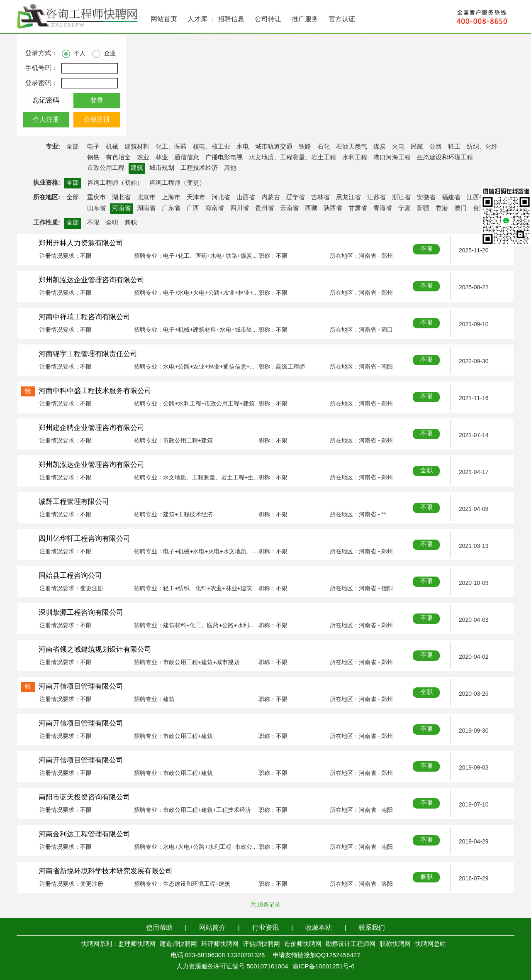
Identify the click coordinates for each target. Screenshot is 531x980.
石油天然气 (352, 147)
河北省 (221, 198)
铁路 (305, 147)
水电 (243, 147)
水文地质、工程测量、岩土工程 (292, 158)
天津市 (196, 198)
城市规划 (162, 168)
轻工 (454, 147)
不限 (93, 223)
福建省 (451, 198)
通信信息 (187, 158)
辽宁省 (296, 198)
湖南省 (146, 208)
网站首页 (164, 19)
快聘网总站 (430, 944)
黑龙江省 (348, 198)
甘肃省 (358, 208)
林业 (162, 158)
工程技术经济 (199, 168)
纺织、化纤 (482, 147)
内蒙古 (271, 198)
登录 (97, 101)
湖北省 (121, 198)
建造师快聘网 (178, 944)
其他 (230, 168)
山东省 (96, 208)
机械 (112, 147)
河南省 (121, 208)
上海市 (171, 198)
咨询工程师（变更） (177, 183)
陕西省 (333, 208)
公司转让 (268, 19)
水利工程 (355, 158)
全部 (73, 147)
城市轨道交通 (274, 147)
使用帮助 (159, 928)
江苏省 (376, 198)
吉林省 (320, 198)
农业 (143, 158)
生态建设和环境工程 (445, 158)
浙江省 (401, 198)
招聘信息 (231, 19)
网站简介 (212, 928)
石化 (324, 147)
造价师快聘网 (303, 944)
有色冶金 (118, 158)
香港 (442, 208)
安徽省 (426, 198)
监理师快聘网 (137, 944)
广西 (193, 208)
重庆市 (96, 198)
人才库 (197, 19)
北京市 (146, 198)
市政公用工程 (106, 168)
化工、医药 (171, 147)
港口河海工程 (392, 158)
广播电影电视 (224, 158)
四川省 (240, 208)
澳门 (460, 208)
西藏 (311, 208)
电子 (93, 147)
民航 (417, 147)
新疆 (423, 208)
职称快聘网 (395, 944)
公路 (436, 147)
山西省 (246, 198)
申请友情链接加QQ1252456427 (317, 956)
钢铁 (93, 158)
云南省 (289, 208)
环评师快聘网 (220, 944)
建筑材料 (137, 147)
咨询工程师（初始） (115, 183)
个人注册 (46, 120)
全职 (112, 223)
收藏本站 (319, 928)
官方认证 (342, 19)
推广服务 (305, 19)
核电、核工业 (212, 147)
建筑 (137, 168)
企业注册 (97, 120)
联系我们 (372, 928)
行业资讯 (265, 928)
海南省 (215, 208)
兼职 (131, 223)
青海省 (383, 208)
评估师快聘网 (261, 944)
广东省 (171, 208)
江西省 (476, 198)
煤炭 (380, 147)
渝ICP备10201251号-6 (324, 967)
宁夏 (404, 208)
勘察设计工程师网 (351, 944)
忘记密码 (46, 101)
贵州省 (264, 208)
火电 (398, 147)
